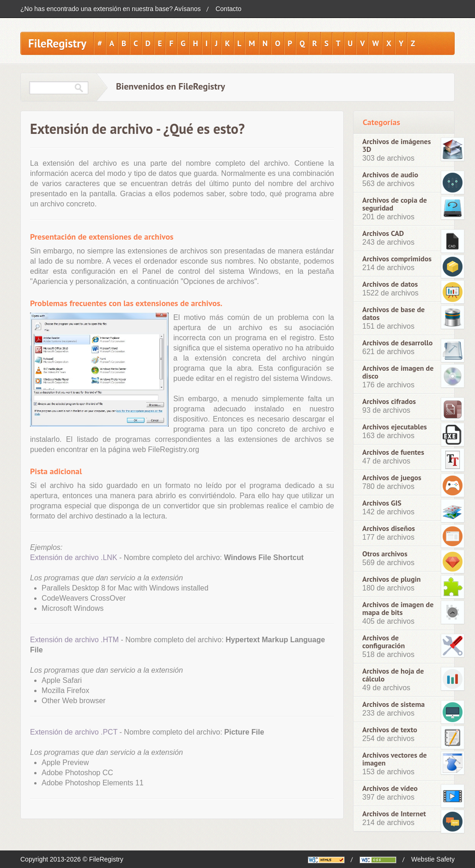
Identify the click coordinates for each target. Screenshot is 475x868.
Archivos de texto (390, 730)
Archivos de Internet (394, 814)
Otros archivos (385, 554)
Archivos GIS (382, 503)
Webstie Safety (433, 859)
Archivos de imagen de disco (398, 372)
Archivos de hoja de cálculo (393, 675)
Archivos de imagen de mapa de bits (398, 609)
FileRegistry (57, 43)
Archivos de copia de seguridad (395, 204)
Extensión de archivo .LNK (74, 558)
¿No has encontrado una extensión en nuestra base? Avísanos (110, 9)
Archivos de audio (390, 175)
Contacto (228, 9)
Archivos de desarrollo (397, 343)
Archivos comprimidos (397, 259)
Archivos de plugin (392, 579)
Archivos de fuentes (393, 452)
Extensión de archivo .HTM (74, 640)
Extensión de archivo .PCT (74, 732)
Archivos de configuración (384, 642)
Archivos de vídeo (390, 788)
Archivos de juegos (392, 478)
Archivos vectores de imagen (395, 759)
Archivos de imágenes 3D (396, 145)
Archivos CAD (383, 233)
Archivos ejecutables (395, 427)
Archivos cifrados (389, 401)
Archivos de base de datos (393, 313)
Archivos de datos (390, 284)
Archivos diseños (389, 528)
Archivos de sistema (393, 704)
